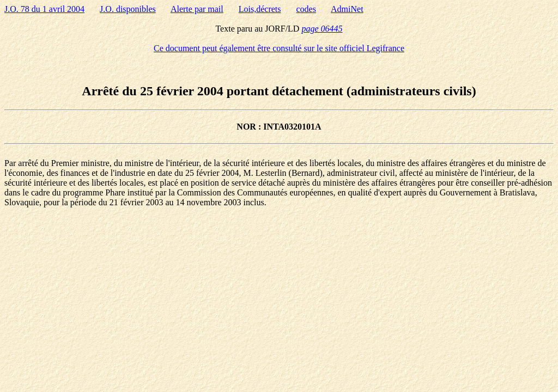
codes (306, 9)
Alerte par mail (197, 9)
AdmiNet (347, 9)
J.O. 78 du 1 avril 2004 (44, 9)
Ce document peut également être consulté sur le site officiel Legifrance (279, 48)
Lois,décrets (260, 9)
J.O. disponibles (128, 9)
